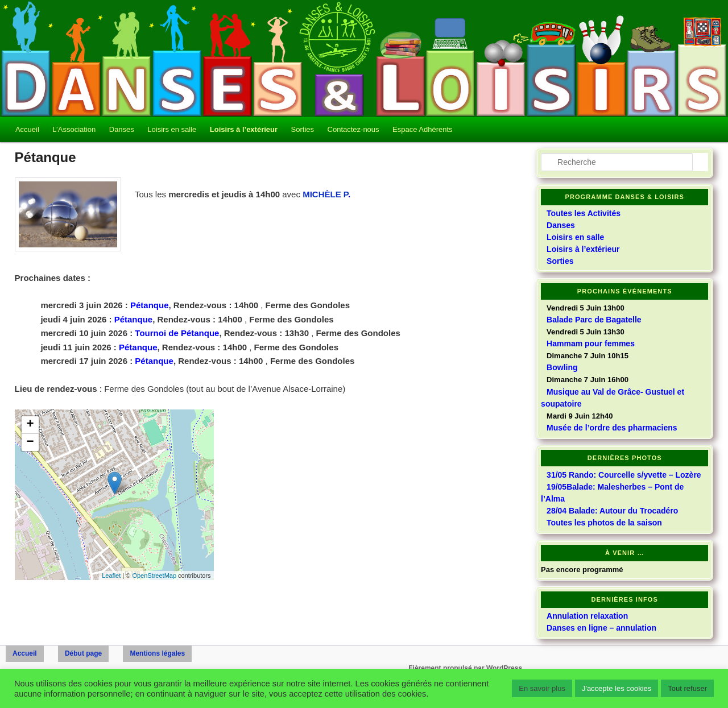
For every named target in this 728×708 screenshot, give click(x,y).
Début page (83, 653)
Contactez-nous (353, 129)
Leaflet (111, 575)
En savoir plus (542, 688)
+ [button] (30, 425)
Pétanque (150, 305)
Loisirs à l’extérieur (244, 129)
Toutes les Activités (584, 213)
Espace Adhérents (423, 129)
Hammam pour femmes (591, 343)
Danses (122, 129)
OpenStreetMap (154, 575)
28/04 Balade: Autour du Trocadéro (612, 511)
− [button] (30, 442)
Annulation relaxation (587, 616)
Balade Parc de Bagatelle (594, 320)
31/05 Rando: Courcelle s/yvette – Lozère (624, 475)
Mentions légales (157, 653)
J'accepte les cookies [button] (617, 688)
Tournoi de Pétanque (177, 333)
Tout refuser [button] (687, 688)
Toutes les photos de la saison (604, 523)
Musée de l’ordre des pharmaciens (612, 428)
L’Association (74, 129)
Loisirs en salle (172, 129)
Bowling (562, 367)
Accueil (27, 129)
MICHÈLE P (325, 194)
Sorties (303, 129)
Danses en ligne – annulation (601, 628)
